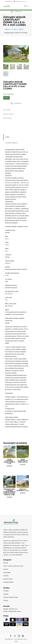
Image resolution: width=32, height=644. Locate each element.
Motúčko (6, 576)
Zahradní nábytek (8, 582)
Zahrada (6, 563)
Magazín (6, 594)
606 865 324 (10, 1)
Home (8, 29)
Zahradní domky (8, 579)
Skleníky (11, 114)
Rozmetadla (7, 573)
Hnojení (6, 569)
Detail (6, 98)
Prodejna (6, 591)
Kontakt (6, 600)
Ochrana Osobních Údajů (10, 597)
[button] (26, 48)
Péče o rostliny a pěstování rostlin (13, 566)
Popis (7, 137)
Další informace (11, 143)
